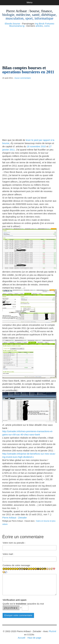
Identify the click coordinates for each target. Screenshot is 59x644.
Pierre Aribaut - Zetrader (15, 518)
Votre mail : (8, 554)
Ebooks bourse (12, 24)
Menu (29, 2)
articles (39, 26)
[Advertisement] (29, 45)
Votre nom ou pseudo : (14, 543)
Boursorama (16, 26)
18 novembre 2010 (36, 146)
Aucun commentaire (23, 78)
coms (47, 26)
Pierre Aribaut (16, 11)
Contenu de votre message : (17, 565)
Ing (37, 24)
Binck (42, 24)
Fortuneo (50, 24)
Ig (23, 26)
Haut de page (34, 638)
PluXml (52, 631)
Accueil (21, 638)
